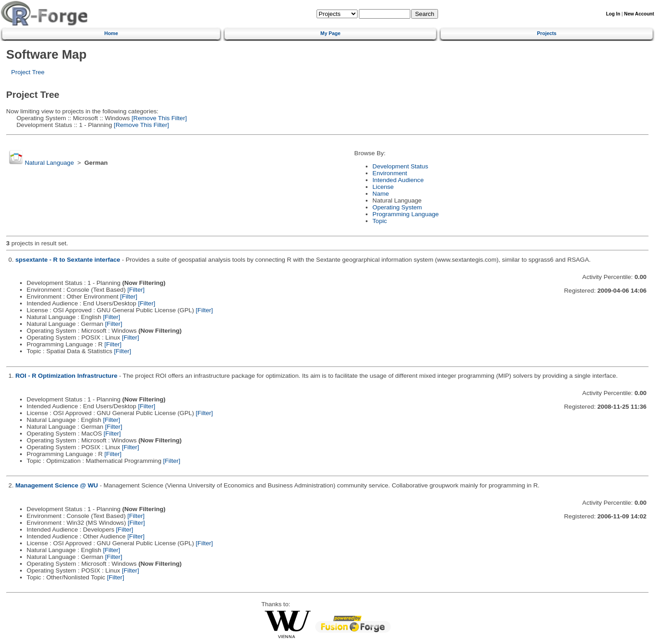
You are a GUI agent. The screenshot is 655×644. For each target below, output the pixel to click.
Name (381, 194)
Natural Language (49, 163)
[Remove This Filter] (159, 118)
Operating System (397, 207)
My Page (330, 33)
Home (111, 33)
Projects (547, 33)
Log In (613, 14)
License (383, 187)
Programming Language (406, 214)
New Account (639, 14)
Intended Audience (398, 180)
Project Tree (28, 72)
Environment (390, 173)
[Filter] (136, 290)
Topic (380, 221)
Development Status (400, 166)
